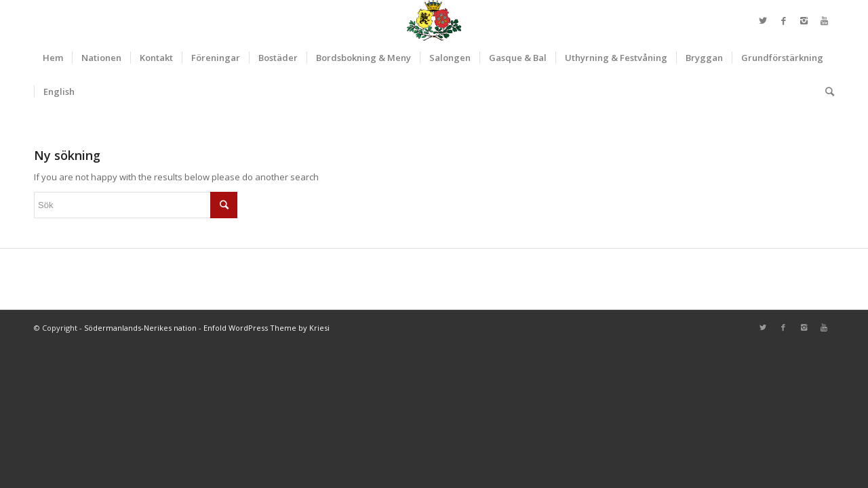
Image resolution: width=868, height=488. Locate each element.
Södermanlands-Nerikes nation (140, 328)
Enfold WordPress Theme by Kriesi (267, 328)
